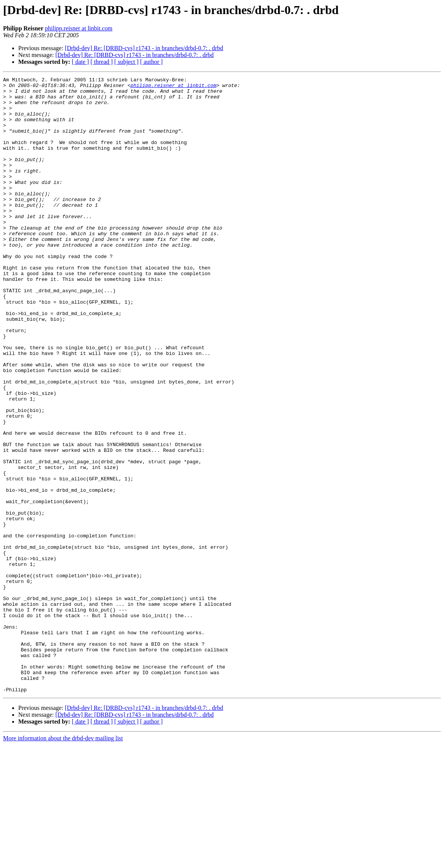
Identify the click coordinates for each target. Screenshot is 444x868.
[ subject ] (126, 62)
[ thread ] (102, 62)
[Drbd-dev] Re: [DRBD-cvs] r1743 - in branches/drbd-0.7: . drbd (144, 48)
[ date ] (80, 62)
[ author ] (152, 62)
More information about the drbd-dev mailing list (63, 861)
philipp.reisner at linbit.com (79, 28)
